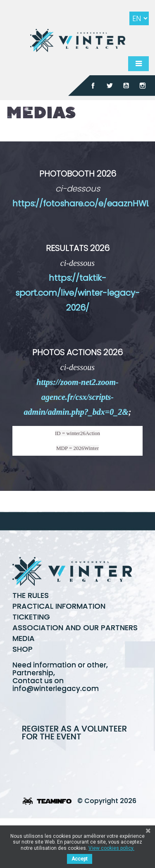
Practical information (59, 606)
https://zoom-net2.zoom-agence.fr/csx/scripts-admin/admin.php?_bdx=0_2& (76, 397)
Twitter (110, 86)
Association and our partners (75, 628)
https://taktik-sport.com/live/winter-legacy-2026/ (77, 293)
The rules (31, 595)
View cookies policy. (111, 848)
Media (24, 638)
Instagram (143, 86)
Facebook (93, 86)
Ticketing (31, 617)
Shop (23, 649)
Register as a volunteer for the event (74, 733)
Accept (80, 859)
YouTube (126, 86)
